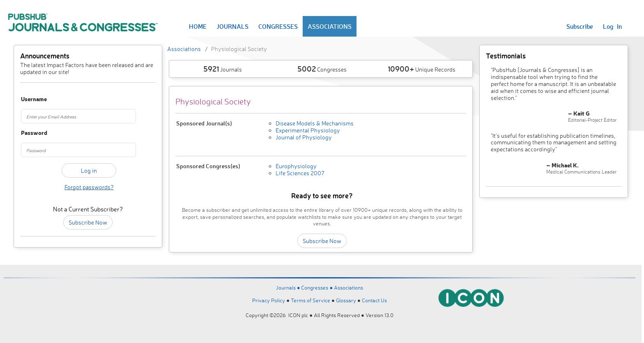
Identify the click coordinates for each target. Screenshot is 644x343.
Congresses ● (317, 287)
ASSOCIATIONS (330, 26)
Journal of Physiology (304, 137)
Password (31, 133)
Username (31, 99)
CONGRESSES (278, 26)
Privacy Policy (269, 300)
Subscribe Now (88, 222)
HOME (198, 26)
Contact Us (374, 300)
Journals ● (289, 287)
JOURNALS (232, 26)
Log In (612, 26)
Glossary (346, 300)
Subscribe (580, 26)
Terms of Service (310, 300)
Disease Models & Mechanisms (315, 123)
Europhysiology (296, 166)
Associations (184, 49)
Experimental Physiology (308, 130)
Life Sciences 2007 (300, 173)
